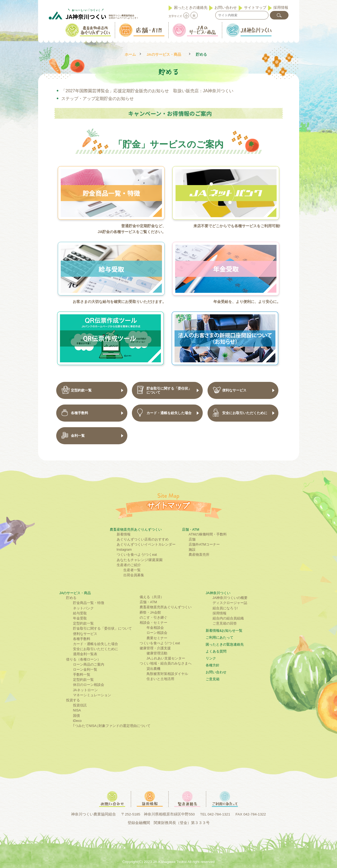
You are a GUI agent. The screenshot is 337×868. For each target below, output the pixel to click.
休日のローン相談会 (89, 685)
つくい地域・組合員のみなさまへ (166, 663)
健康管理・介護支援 (155, 648)
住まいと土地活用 (160, 679)
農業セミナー (157, 638)
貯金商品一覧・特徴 (89, 603)
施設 (192, 549)
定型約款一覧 (83, 623)
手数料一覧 (82, 675)
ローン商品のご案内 (89, 664)
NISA (77, 710)
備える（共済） (152, 597)
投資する (73, 700)
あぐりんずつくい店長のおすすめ (143, 539)
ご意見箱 (213, 679)
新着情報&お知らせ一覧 (224, 631)
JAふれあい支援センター (166, 658)
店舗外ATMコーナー (204, 544)
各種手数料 (82, 639)
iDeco (77, 721)
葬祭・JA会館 (150, 612)
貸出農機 (153, 669)
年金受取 (80, 618)
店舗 (192, 539)
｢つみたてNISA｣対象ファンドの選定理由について (112, 726)
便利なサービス (85, 634)
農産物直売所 (199, 555)
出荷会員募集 (134, 575)
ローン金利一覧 (85, 669)
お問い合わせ (226, 7)
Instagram (124, 549)
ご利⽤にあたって (220, 637)
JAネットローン (85, 690)
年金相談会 (155, 628)
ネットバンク (83, 608)
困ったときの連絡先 (191, 7)
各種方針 (213, 665)
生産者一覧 (132, 570)
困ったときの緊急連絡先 (225, 644)
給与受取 (80, 613)
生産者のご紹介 (129, 565)
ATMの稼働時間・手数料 (208, 534)
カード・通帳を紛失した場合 (96, 644)
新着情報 (124, 534)
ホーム (130, 55)
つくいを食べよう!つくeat (137, 555)
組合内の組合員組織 (228, 618)
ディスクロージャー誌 (230, 603)
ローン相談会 (157, 633)
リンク (211, 658)
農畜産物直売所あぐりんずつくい (136, 529)
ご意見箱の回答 (225, 623)
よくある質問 (216, 651)
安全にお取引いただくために (96, 649)
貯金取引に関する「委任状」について (102, 628)
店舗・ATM (191, 529)
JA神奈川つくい (218, 593)
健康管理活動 (157, 653)
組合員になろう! (225, 608)
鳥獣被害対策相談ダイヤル (167, 674)
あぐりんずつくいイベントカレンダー (146, 544)
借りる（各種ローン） (83, 659)
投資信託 (80, 705)
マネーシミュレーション (92, 695)
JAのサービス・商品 (164, 55)
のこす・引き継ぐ (153, 617)
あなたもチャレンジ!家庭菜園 (140, 560)
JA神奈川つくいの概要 (230, 598)
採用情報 (281, 7)
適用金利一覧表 (85, 654)
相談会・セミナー (153, 623)
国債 (76, 716)
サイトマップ (255, 7)
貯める (71, 598)
